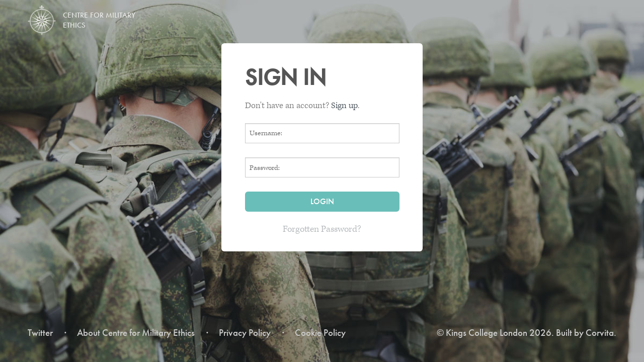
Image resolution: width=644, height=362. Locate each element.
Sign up (344, 106)
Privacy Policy (245, 333)
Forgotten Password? (322, 229)
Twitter (40, 333)
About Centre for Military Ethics (136, 333)
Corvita (600, 333)
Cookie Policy (320, 333)
